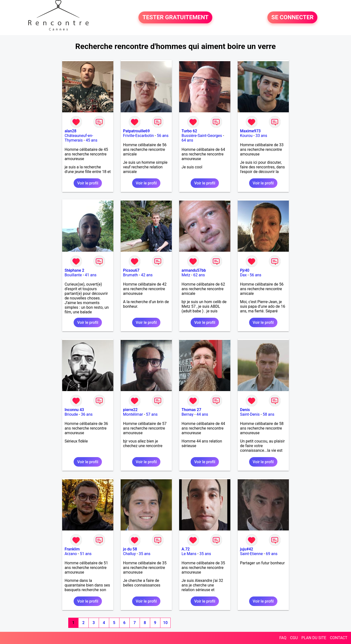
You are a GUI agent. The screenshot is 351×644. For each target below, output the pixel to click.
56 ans (163, 136)
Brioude (71, 414)
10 (165, 623)
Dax (243, 275)
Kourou (246, 136)
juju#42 (247, 549)
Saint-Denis (250, 414)
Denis (245, 410)
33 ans (261, 136)
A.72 (186, 549)
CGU (294, 638)
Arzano (71, 554)
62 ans (199, 275)
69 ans (272, 554)
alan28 (70, 131)
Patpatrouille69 (136, 131)
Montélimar (133, 414)
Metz (186, 275)
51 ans (86, 554)
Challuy (129, 554)
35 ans (145, 554)
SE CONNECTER (292, 18)
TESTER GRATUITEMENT (175, 18)
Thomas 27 (191, 410)
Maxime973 (250, 131)
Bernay (188, 414)
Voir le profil (88, 183)
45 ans (92, 140)
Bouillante (73, 275)
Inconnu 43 (74, 410)
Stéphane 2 (74, 270)
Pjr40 (245, 270)
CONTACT (339, 638)
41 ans (91, 275)
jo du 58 (130, 549)
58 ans (269, 414)
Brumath (131, 275)
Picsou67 (131, 270)
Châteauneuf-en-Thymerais (79, 138)
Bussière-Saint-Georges (202, 136)
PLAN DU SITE (314, 638)
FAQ (283, 638)
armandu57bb (194, 270)
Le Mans (189, 554)
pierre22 (130, 410)
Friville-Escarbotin (138, 136)
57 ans (152, 414)
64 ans (187, 140)
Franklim (72, 549)
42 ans (147, 275)
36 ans (87, 414)
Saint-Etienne (251, 554)
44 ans (202, 414)
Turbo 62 (189, 131)
